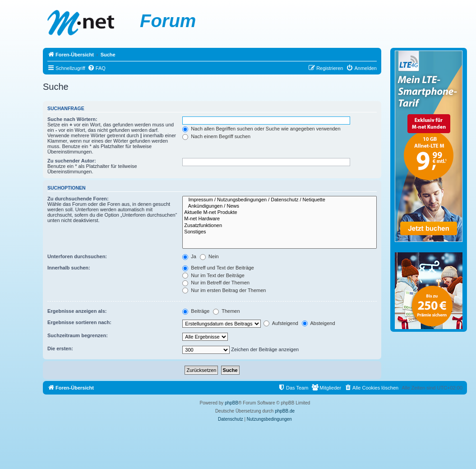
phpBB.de (285, 411)
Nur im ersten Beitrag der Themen (224, 290)
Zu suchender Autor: (72, 161)
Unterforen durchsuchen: (77, 256)
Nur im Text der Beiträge (213, 275)
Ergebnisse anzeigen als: (77, 311)
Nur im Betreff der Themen (216, 283)
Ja (189, 256)
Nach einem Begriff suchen (216, 136)
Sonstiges (280, 232)
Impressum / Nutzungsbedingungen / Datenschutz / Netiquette (280, 200)
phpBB (231, 403)
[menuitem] (97, 68)
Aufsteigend (281, 323)
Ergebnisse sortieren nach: (79, 322)
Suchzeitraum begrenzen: (78, 335)
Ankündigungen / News (280, 206)
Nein (209, 256)
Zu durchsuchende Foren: (78, 199)
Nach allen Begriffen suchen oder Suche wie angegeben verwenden (261, 129)
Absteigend (319, 323)
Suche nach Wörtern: (72, 119)
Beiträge (196, 311)
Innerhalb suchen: (69, 268)
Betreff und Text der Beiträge (218, 268)
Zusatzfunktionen (280, 226)
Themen (226, 311)
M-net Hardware (280, 219)
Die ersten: (60, 348)
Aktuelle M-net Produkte (280, 213)
